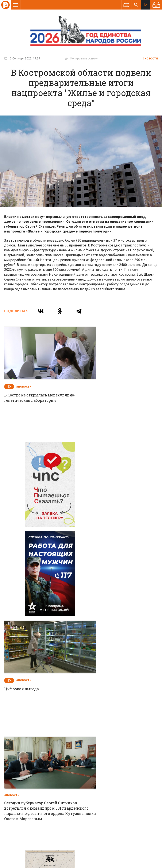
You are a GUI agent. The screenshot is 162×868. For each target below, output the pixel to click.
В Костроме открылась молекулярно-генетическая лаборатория (33, 391)
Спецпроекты (73, 761)
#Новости (150, 58)
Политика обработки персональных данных (96, 848)
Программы (133, 761)
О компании (30, 761)
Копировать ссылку (81, 58)
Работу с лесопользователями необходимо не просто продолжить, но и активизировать (120, 704)
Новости (51, 761)
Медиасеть (150, 863)
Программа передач (104, 761)
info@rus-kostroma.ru (44, 788)
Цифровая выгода (101, 491)
